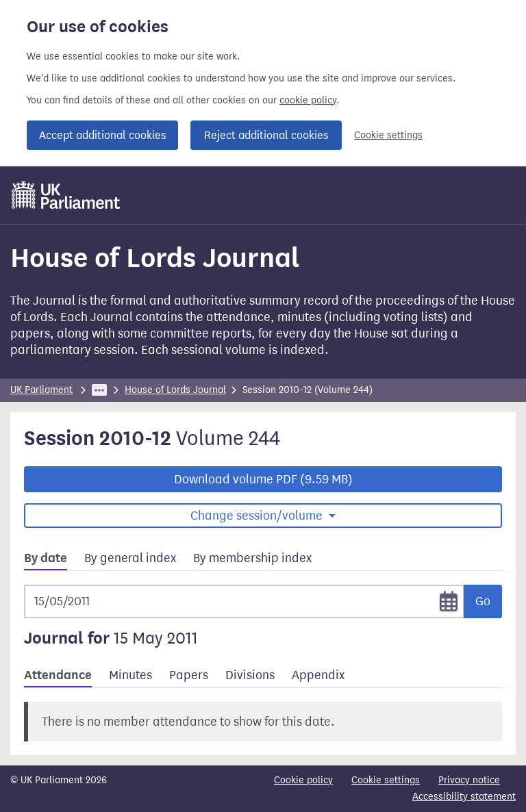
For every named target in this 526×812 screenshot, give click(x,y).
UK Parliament (41, 390)
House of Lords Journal (175, 390)
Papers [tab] (189, 675)
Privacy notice (469, 780)
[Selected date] (244, 601)
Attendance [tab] (58, 675)
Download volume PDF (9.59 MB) (263, 479)
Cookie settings (388, 135)
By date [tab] (46, 558)
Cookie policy (303, 780)
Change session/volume (258, 516)
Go (483, 601)
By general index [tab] (130, 558)
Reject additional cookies (266, 135)
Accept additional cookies (102, 135)
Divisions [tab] (250, 675)
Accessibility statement (464, 797)
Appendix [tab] (318, 675)
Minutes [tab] (130, 675)
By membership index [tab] (252, 558)
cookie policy (308, 100)
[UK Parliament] (66, 195)
